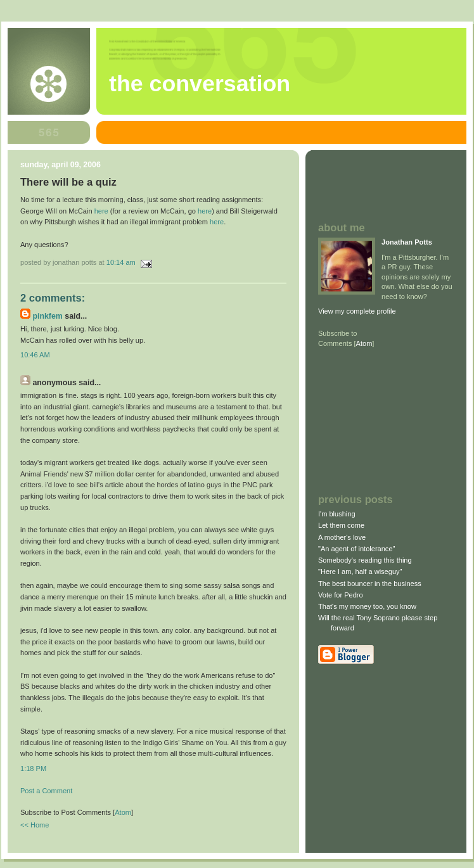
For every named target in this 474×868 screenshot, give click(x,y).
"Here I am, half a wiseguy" (360, 571)
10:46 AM (35, 355)
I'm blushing (337, 514)
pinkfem (47, 316)
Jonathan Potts (407, 242)
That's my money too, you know (367, 606)
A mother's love (342, 537)
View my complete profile (357, 311)
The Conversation (200, 84)
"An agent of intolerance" (356, 549)
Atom (123, 812)
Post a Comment (46, 791)
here (101, 211)
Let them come (341, 525)
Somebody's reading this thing (365, 560)
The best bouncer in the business (370, 584)
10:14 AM (122, 262)
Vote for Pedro (341, 595)
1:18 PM (33, 769)
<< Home (35, 825)
